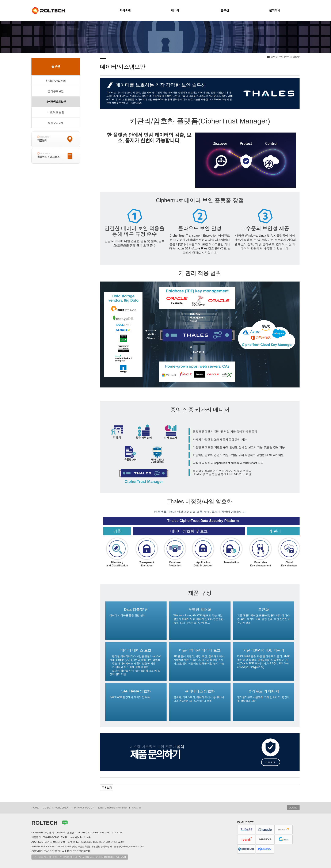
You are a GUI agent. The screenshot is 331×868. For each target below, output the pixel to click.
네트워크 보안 (56, 112)
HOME (35, 808)
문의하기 (275, 10)
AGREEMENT (62, 808)
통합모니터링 (56, 123)
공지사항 (136, 808)
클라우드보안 (56, 91)
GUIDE (47, 808)
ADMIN (293, 808)
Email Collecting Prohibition (113, 808)
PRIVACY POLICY (84, 808)
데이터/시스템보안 (56, 102)
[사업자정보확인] (81, 846)
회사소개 (125, 10)
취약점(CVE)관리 (56, 81)
